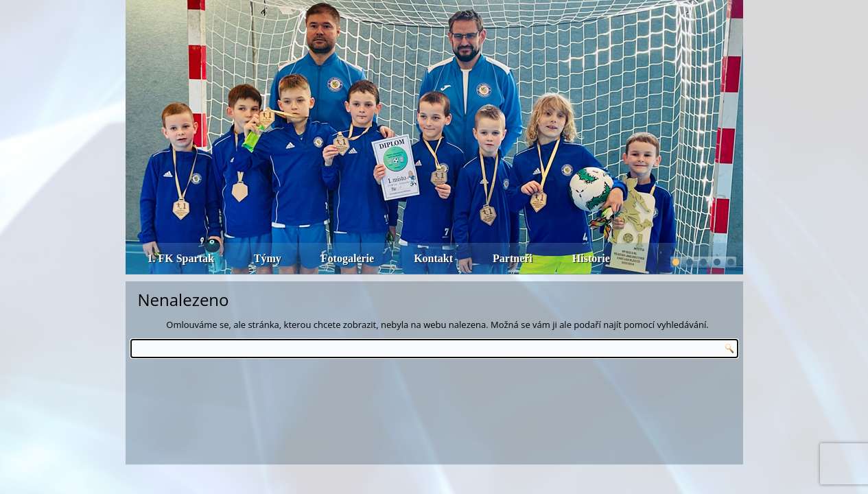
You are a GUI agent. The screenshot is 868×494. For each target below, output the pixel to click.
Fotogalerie (348, 258)
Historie (591, 258)
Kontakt (433, 258)
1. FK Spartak (181, 258)
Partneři (513, 258)
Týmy (268, 258)
